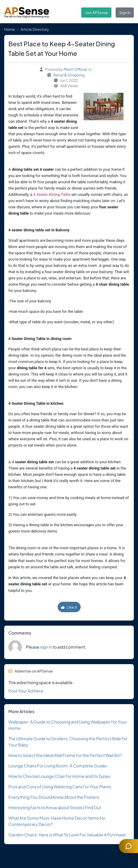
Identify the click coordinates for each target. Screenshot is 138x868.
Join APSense (96, 13)
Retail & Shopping (69, 75)
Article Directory (35, 29)
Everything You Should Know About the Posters (54, 797)
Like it (69, 607)
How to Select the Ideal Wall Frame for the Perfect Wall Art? (65, 755)
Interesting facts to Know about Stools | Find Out (55, 807)
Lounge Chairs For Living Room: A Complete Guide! (58, 766)
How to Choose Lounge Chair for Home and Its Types (59, 776)
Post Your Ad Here (26, 691)
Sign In (125, 13)
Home (10, 29)
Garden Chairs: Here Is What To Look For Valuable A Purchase (67, 835)
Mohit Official (75, 69)
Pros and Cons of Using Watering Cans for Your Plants (60, 787)
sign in (46, 647)
